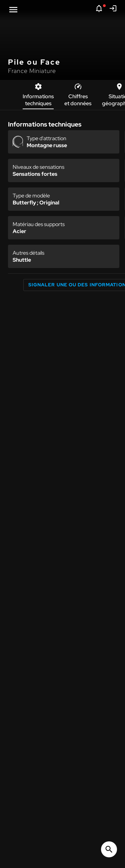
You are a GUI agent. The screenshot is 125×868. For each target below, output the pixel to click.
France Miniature (32, 71)
